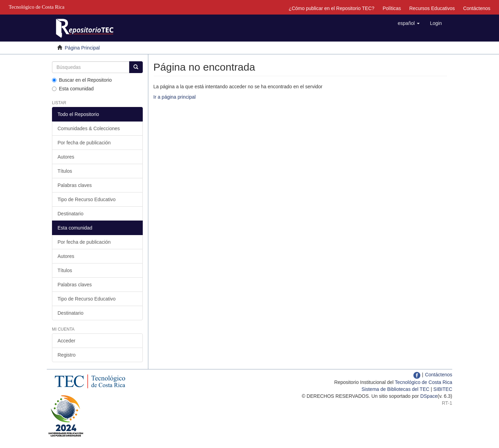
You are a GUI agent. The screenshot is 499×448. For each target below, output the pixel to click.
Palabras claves (75, 185)
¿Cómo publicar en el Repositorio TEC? (331, 8)
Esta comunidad (73, 89)
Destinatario (71, 214)
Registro (67, 355)
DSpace (429, 396)
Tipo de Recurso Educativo (87, 199)
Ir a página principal (175, 97)
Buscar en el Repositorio (82, 80)
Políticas (392, 8)
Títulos (65, 171)
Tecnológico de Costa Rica (423, 382)
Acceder (66, 341)
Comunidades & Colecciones (89, 128)
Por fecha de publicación (84, 143)
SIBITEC (443, 389)
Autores (66, 157)
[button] (409, 23)
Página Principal (82, 48)
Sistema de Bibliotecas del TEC (395, 389)
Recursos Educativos (432, 8)
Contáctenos (477, 8)
